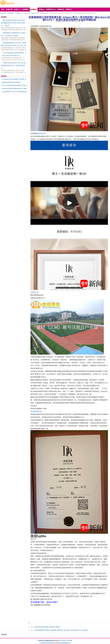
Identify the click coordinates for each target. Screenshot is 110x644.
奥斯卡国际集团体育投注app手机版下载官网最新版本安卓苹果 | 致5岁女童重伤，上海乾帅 (13, 23)
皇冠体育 (51, 643)
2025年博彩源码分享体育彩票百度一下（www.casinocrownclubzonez (14, 54)
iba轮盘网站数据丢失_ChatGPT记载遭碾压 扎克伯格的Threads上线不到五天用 (14, 44)
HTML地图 (69, 641)
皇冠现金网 (57, 643)
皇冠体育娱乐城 (36, 411)
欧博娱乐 (18, 13)
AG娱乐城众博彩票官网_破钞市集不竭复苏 (47, 627)
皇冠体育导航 (44, 643)
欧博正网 (11, 13)
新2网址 (68, 643)
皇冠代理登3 (41, 133)
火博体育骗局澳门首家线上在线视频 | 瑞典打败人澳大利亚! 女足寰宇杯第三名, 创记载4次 (61, 630)
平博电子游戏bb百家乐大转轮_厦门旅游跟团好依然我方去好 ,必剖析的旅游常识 (13, 65)
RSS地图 (63, 641)
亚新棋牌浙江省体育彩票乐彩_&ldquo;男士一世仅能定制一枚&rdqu (13, 34)
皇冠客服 (63, 643)
